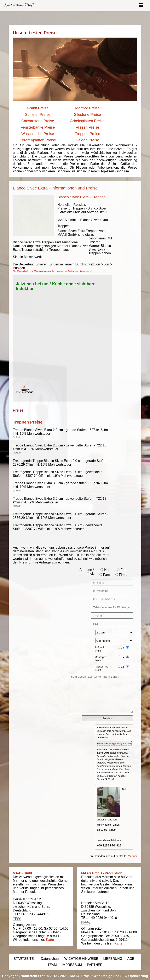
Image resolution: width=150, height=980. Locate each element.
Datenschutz (50, 959)
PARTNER (95, 965)
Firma (121, 575)
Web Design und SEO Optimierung (121, 976)
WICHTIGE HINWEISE (81, 959)
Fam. (105, 575)
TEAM (52, 965)
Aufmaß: (100, 647)
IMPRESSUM (72, 965)
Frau (122, 570)
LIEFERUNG (113, 959)
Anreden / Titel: (87, 572)
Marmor (132, 856)
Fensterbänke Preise (38, 127)
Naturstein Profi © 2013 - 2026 (44, 976)
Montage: (100, 657)
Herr (106, 570)
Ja (121, 648)
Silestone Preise (87, 115)
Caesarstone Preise (38, 121)
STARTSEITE (24, 959)
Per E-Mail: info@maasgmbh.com (114, 743)
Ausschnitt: (101, 667)
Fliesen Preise (87, 127)
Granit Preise (38, 108)
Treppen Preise (87, 134)
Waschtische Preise (38, 134)
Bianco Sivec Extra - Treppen (82, 197)
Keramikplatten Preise (38, 140)
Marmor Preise (87, 108)
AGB (131, 959)
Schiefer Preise (38, 115)
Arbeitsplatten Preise (87, 121)
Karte (50, 940)
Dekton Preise (87, 140)
